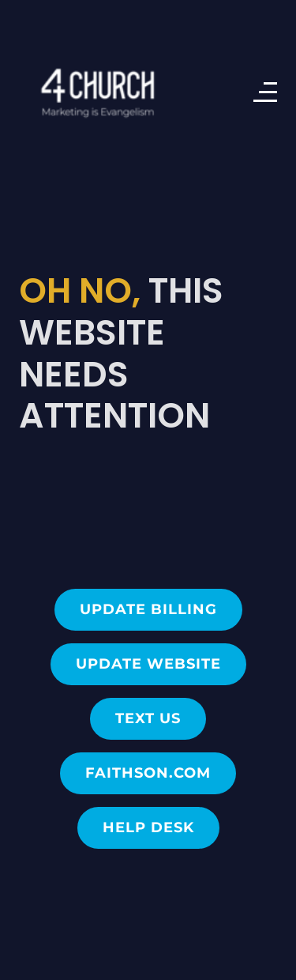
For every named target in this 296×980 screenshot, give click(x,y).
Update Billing (148, 609)
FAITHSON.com (148, 773)
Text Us (148, 718)
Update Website (148, 664)
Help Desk (148, 827)
